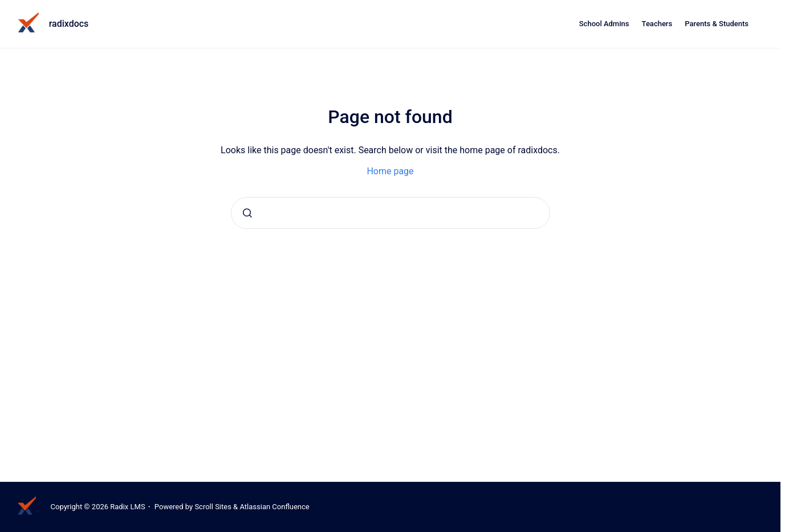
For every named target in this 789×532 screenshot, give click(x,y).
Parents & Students (717, 24)
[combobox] (391, 213)
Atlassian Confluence (274, 507)
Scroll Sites (213, 507)
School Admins (604, 24)
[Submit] (247, 213)
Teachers (657, 24)
